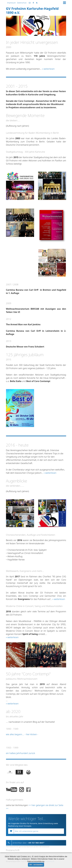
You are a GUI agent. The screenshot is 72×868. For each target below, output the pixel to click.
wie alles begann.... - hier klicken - (22, 734)
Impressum (11, 3)
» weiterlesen (48, 69)
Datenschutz (22, 3)
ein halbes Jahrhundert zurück (21, 753)
